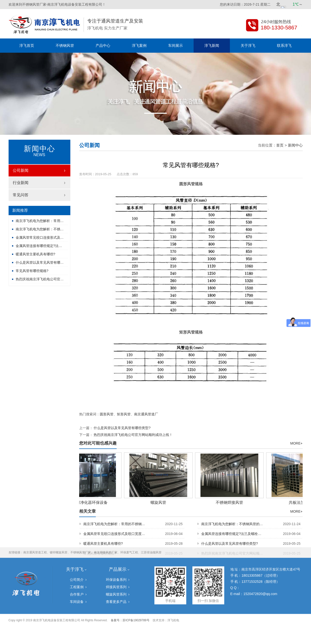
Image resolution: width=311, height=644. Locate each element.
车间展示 (175, 45)
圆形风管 (107, 414)
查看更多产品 (116, 572)
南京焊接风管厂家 (106, 522)
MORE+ (296, 443)
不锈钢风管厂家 (81, 522)
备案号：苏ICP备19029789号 (130, 590)
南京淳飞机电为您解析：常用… (40, 221)
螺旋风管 (160, 502)
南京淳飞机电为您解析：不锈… (40, 229)
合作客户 (77, 564)
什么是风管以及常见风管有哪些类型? (122, 428)
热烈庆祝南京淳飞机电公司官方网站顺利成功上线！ (133, 435)
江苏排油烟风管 (151, 522)
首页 (280, 145)
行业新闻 (21, 183)
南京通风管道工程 (35, 522)
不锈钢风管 (65, 45)
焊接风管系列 (116, 557)
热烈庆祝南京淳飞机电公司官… (40, 279)
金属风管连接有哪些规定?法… (39, 246)
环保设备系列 (116, 550)
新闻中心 (295, 145)
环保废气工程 (129, 522)
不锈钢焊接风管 (231, 502)
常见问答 (21, 195)
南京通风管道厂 (146, 414)
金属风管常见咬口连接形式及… (40, 237)
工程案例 (77, 557)
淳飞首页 (27, 45)
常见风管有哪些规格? (32, 271)
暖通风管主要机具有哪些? (36, 254)
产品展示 (118, 539)
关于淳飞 (248, 45)
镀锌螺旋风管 (59, 522)
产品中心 (103, 45)
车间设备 (77, 572)
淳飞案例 (139, 45)
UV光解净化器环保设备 (88, 502)
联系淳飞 (284, 45)
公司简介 (77, 550)
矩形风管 (124, 414)
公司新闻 (21, 170)
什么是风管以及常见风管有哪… (40, 262)
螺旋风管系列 (116, 564)
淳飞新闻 (212, 45)
